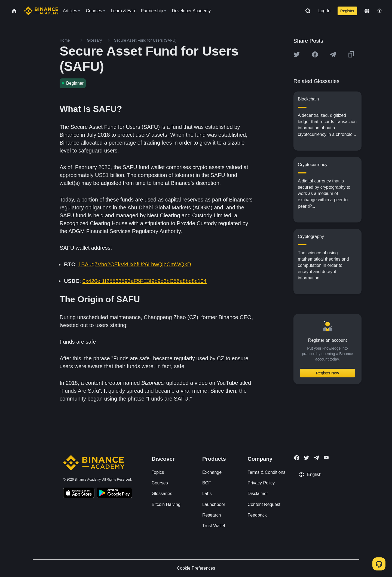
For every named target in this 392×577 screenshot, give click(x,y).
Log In (324, 11)
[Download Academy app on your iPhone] (79, 494)
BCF (207, 483)
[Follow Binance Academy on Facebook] (297, 458)
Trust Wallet (214, 526)
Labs (207, 494)
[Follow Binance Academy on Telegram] (316, 458)
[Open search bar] (306, 11)
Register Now (327, 373)
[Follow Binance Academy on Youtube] (326, 458)
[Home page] (41, 11)
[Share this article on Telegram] (333, 54)
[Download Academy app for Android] (114, 494)
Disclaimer (258, 494)
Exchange (212, 472)
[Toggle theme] (379, 11)
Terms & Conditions (267, 472)
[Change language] (367, 11)
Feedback (257, 515)
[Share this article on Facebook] (315, 54)
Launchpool (214, 504)
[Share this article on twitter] (297, 54)
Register (347, 11)
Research (212, 515)
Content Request (264, 504)
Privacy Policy (261, 483)
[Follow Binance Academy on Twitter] (307, 458)
